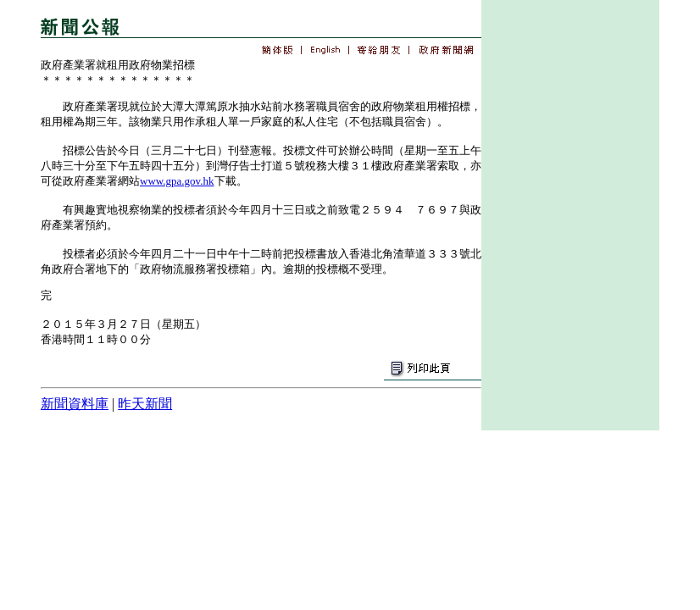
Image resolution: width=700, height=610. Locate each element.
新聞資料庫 (75, 404)
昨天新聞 (145, 404)
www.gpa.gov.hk (177, 181)
